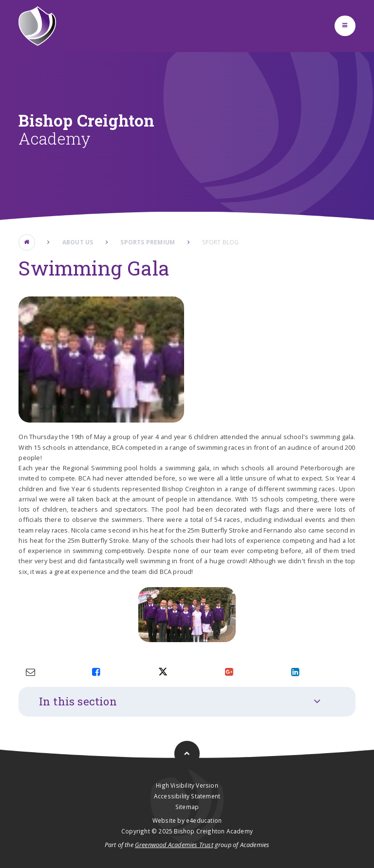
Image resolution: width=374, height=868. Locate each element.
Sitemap (187, 807)
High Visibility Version (187, 785)
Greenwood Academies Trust (174, 845)
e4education (204, 820)
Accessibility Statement (187, 796)
